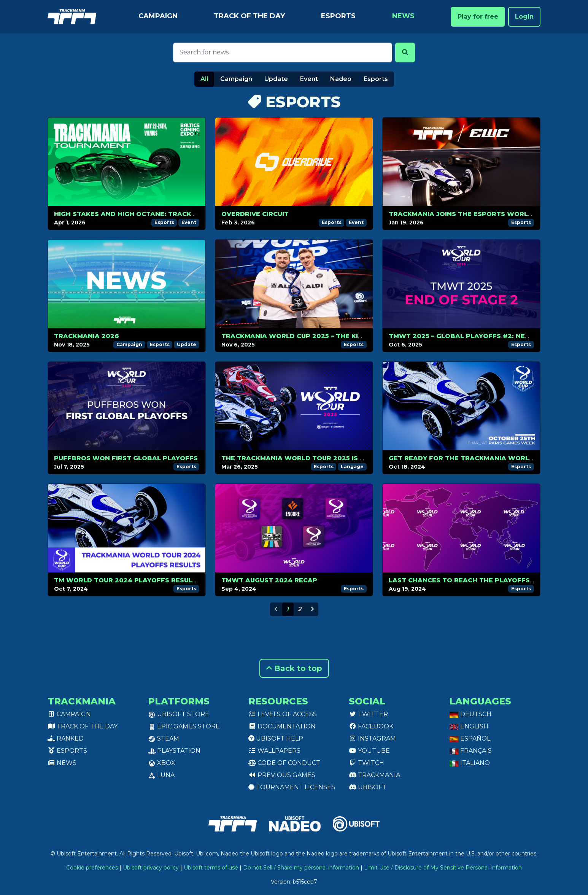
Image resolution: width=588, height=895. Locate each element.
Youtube (369, 751)
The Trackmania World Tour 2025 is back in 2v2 (312, 458)
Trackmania (374, 775)
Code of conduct (284, 763)
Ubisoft (368, 787)
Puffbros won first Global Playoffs (126, 458)
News (403, 16)
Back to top (294, 668)
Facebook (371, 726)
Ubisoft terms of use (212, 868)
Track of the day (249, 16)
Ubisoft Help (276, 738)
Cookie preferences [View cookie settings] (93, 868)
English (469, 726)
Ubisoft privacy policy (152, 868)
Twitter (368, 714)
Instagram (372, 738)
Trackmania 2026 (87, 336)
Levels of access (283, 714)
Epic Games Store (184, 726)
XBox (162, 763)
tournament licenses (292, 787)
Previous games (282, 775)
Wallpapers (274, 751)
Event (309, 79)
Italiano (470, 763)
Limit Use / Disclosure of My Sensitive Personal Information (443, 868)
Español (470, 738)
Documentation (282, 726)
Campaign (158, 16)
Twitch (366, 763)
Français (470, 751)
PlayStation (174, 751)
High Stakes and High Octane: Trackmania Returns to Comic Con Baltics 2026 (202, 214)
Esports (338, 16)
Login (524, 17)
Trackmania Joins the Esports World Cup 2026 (478, 214)
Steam (164, 738)
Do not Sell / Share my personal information (302, 868)
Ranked (66, 738)
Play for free (478, 17)
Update (276, 79)
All (204, 79)
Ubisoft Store (179, 714)
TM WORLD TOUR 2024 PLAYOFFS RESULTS (127, 580)
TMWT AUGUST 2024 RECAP (269, 580)
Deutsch (470, 714)
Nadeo (341, 79)
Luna (161, 775)
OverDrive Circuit (255, 214)
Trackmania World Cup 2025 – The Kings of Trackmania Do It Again (348, 336)
